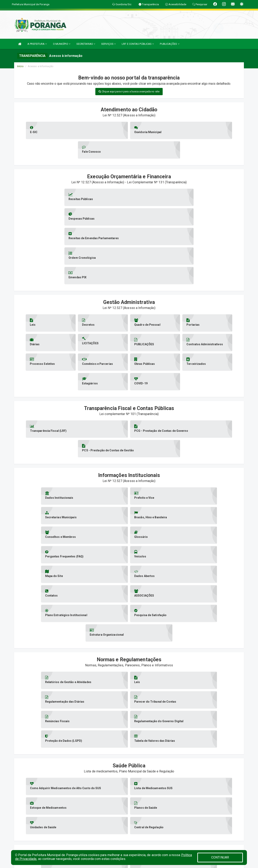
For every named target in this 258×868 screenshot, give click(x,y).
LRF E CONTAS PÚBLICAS (138, 44)
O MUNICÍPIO (62, 44)
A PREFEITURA (37, 44)
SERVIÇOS (108, 44)
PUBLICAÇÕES (170, 44)
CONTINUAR (220, 857)
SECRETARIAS (86, 44)
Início (20, 66)
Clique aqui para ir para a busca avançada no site (129, 91)
